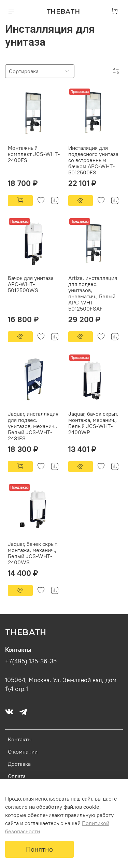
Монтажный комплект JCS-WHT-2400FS (34, 154)
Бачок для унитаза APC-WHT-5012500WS (31, 284)
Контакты (20, 739)
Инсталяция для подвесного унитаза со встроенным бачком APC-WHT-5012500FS (93, 160)
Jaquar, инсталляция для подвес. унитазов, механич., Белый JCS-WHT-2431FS (33, 426)
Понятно (39, 849)
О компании (23, 752)
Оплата (17, 776)
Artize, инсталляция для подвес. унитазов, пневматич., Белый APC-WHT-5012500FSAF (93, 293)
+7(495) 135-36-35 (31, 661)
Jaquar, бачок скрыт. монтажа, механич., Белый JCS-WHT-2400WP (93, 423)
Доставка (19, 764)
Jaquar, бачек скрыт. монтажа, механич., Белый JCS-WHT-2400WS (33, 553)
